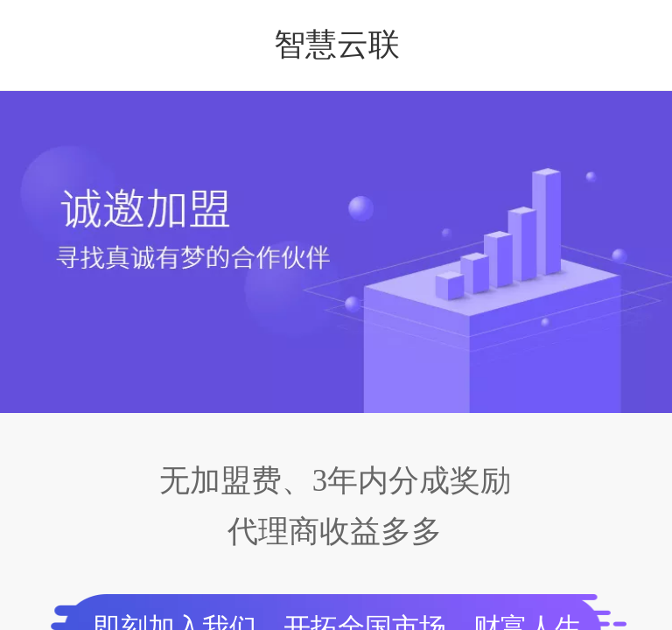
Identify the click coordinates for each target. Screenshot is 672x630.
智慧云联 (337, 44)
